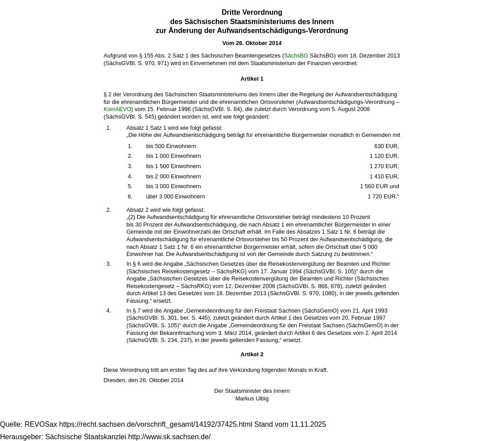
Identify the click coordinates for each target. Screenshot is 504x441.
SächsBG (296, 56)
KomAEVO (117, 109)
